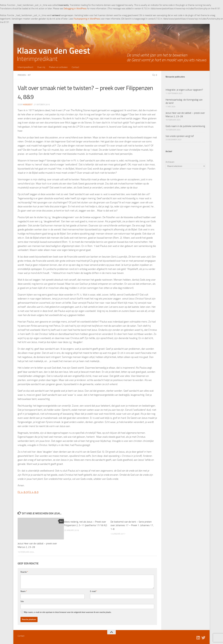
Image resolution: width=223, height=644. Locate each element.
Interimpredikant (25, 67)
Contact (75, 67)
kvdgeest (28, 105)
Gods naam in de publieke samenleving (185, 126)
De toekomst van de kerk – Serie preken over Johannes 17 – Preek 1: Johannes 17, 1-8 (132, 525)
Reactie (24, 572)
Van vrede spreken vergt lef (180, 136)
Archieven (170, 162)
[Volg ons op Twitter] (203, 638)
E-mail (94, 591)
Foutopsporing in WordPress (87, 19)
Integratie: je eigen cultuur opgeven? (184, 90)
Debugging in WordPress (75, 8)
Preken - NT (24, 75)
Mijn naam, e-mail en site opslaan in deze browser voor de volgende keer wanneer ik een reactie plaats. (68, 612)
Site (22, 601)
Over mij (41, 67)
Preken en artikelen (58, 67)
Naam (24, 591)
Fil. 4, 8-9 (23, 492)
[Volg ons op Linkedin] (198, 638)
